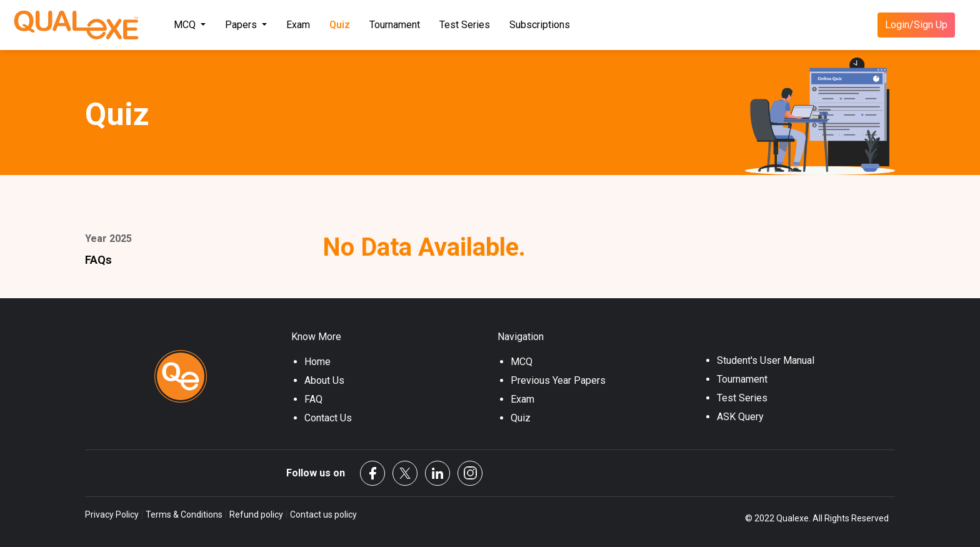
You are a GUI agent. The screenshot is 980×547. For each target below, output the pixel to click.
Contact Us (328, 418)
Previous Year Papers (558, 380)
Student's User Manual (766, 360)
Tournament (395, 25)
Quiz (340, 25)
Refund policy (256, 514)
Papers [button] (242, 25)
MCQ (522, 362)
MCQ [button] (186, 25)
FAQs (98, 260)
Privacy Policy (113, 514)
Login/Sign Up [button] (916, 25)
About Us (324, 380)
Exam (298, 25)
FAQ (313, 399)
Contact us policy (322, 514)
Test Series (465, 25)
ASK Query (740, 417)
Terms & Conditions (184, 514)
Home (317, 362)
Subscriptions (540, 25)
